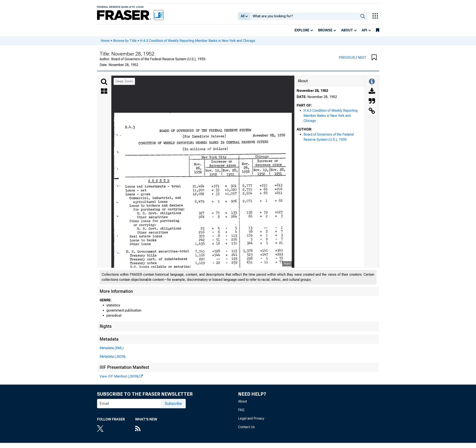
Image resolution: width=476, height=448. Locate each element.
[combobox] (304, 16)
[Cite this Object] (372, 101)
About (347, 30)
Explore (302, 30)
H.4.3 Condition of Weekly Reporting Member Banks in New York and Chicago (198, 41)
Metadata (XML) (112, 348)
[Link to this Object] (372, 111)
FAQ (241, 410)
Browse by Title (125, 41)
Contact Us (246, 427)
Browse (325, 30)
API (364, 30)
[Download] (372, 92)
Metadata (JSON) (113, 356)
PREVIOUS (347, 58)
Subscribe (173, 403)
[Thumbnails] (104, 92)
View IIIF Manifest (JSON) (119, 376)
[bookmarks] (378, 30)
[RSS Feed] (146, 429)
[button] (374, 58)
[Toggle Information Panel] (372, 82)
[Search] (104, 82)
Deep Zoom (124, 81)
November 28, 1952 (312, 91)
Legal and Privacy (251, 418)
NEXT (362, 58)
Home (105, 41)
